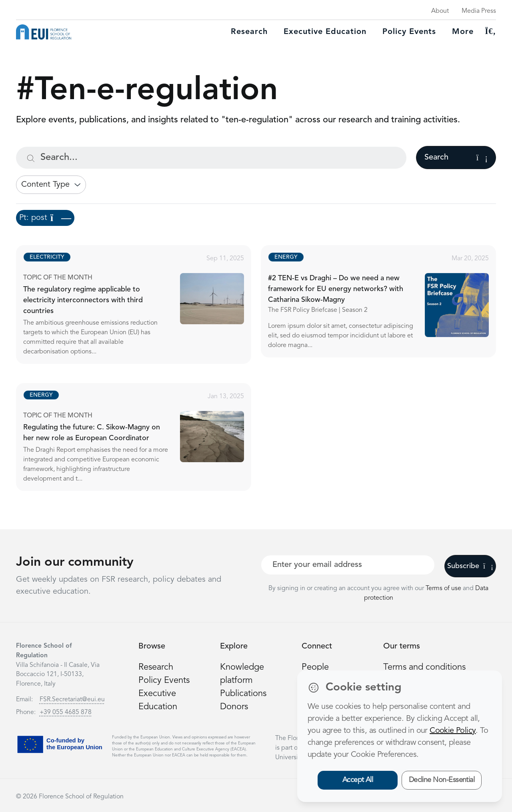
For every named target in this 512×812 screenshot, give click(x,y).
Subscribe (470, 566)
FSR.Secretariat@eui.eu (72, 700)
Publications (243, 694)
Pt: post (45, 218)
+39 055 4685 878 (66, 712)
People (315, 667)
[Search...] (211, 158)
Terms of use (444, 589)
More (463, 32)
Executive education (325, 32)
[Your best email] (348, 565)
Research (249, 32)
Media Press (479, 11)
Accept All (358, 780)
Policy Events (409, 32)
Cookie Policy (453, 731)
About (440, 11)
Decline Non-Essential (442, 780)
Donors (234, 707)
